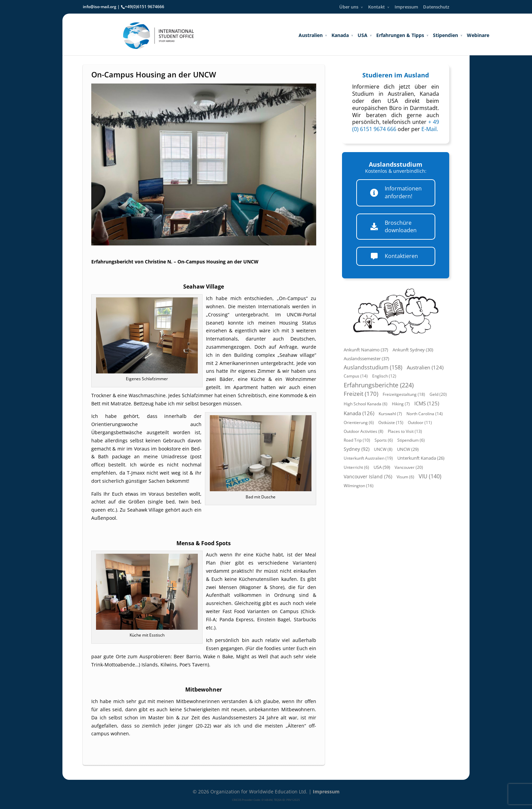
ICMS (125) (427, 403)
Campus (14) (356, 376)
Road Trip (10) (357, 440)
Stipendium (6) (411, 440)
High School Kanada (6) (366, 404)
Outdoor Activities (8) (364, 431)
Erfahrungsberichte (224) (379, 385)
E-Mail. (430, 129)
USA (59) (382, 467)
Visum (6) (405, 477)
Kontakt (376, 7)
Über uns (349, 7)
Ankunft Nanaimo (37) (366, 350)
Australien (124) (425, 367)
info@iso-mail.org (100, 7)
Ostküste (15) (391, 422)
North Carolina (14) (425, 414)
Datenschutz (436, 7)
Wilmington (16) (359, 486)
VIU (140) (430, 476)
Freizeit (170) (361, 394)
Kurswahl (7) (390, 414)
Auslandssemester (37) (366, 358)
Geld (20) (438, 394)
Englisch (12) (384, 376)
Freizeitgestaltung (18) (404, 394)
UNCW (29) (408, 449)
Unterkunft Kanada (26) (421, 458)
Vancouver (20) (409, 467)
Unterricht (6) (356, 467)
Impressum (406, 7)
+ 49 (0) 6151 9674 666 (396, 125)
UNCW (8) (383, 449)
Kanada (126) (359, 413)
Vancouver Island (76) (368, 476)
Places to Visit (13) (405, 431)
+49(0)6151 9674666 (145, 7)
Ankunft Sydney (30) (413, 350)
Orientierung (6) (359, 422)
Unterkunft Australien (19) (368, 458)
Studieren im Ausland (396, 75)
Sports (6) (384, 440)
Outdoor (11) (420, 422)
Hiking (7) (401, 404)
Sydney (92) (357, 449)
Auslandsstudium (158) (373, 367)
